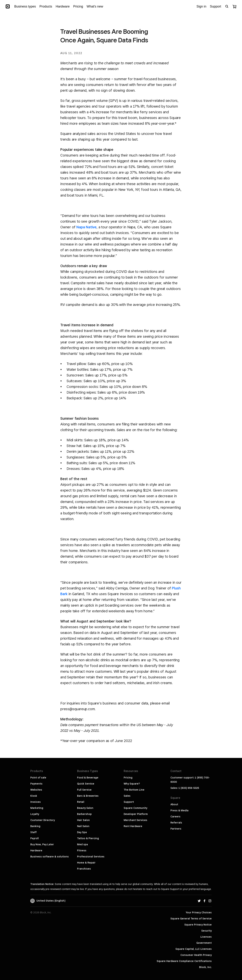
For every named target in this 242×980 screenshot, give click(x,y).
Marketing (37, 808)
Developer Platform (136, 814)
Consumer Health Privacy (196, 955)
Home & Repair (86, 863)
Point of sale (38, 778)
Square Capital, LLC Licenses (194, 949)
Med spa (82, 844)
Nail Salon (83, 826)
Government (204, 943)
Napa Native (86, 227)
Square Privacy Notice (198, 925)
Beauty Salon (85, 808)
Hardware (36, 850)
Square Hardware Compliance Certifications (184, 961)
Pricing (128, 778)
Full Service (84, 790)
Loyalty (35, 814)
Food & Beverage (88, 778)
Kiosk (34, 796)
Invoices (36, 802)
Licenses (206, 937)
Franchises (84, 869)
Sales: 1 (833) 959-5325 (185, 788)
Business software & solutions (50, 857)
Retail (81, 802)
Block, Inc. (205, 967)
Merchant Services (135, 820)
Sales (127, 796)
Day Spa (82, 832)
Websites (36, 790)
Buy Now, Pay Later (42, 844)
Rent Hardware (133, 826)
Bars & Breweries (88, 796)
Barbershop (84, 814)
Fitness (82, 850)
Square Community (135, 808)
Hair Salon (83, 820)
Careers (175, 817)
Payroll (35, 838)
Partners (176, 829)
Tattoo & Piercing (88, 838)
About (174, 804)
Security (206, 931)
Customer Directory (43, 820)
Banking (35, 826)
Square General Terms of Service (191, 919)
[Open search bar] (227, 6)
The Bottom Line (134, 790)
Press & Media (179, 810)
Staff (33, 832)
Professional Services (91, 857)
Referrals (176, 823)
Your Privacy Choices (199, 912)
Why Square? (132, 784)
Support (129, 802)
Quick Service (86, 784)
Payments (36, 784)
